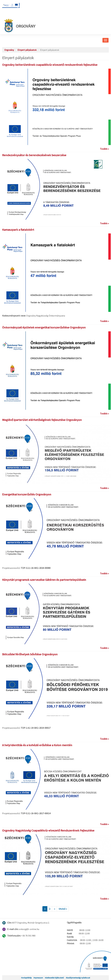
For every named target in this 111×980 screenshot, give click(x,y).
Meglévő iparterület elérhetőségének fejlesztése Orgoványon (42, 420)
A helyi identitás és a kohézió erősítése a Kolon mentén (37, 745)
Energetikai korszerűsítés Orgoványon (27, 494)
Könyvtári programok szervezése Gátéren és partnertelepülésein (44, 580)
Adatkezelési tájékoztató (54, 978)
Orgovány (20, 25)
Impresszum (38, 978)
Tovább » (104, 149)
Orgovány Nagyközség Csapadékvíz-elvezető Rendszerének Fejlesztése (48, 830)
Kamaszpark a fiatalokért (18, 230)
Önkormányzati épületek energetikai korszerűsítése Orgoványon (44, 327)
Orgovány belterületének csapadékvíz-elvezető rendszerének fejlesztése (50, 65)
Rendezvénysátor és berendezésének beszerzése (34, 155)
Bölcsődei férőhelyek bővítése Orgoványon (30, 654)
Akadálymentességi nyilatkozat (78, 978)
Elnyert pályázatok (27, 50)
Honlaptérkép (26, 978)
